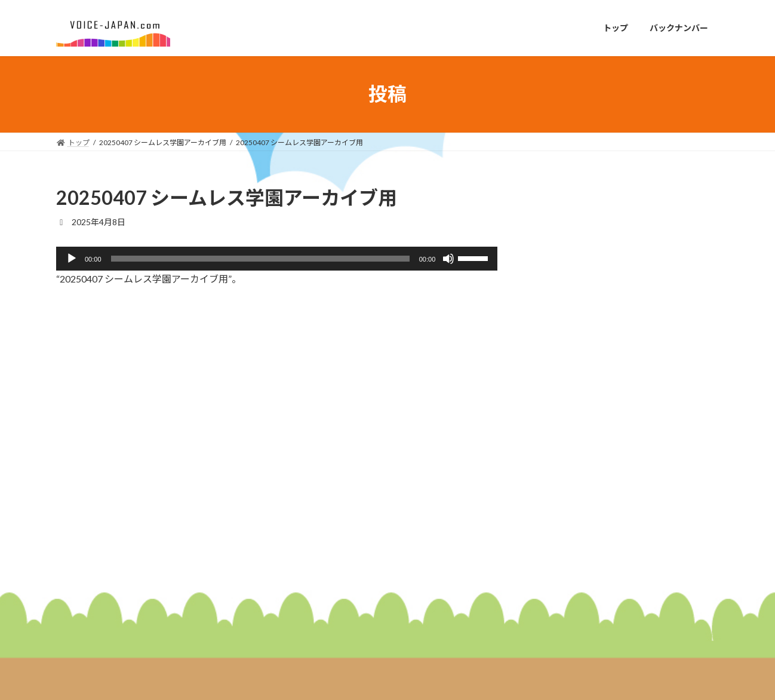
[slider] (260, 259)
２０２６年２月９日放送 (639, 357)
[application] (277, 259)
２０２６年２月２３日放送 (643, 222)
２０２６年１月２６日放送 (643, 492)
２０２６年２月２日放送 (639, 425)
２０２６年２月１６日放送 (643, 290)
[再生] (72, 259)
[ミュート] (448, 259)
